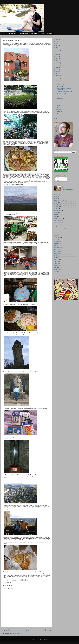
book (56, 199)
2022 (57, 46)
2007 (57, 78)
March (59, 112)
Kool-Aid (56, 230)
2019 (57, 52)
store (56, 255)
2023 (57, 43)
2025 (57, 41)
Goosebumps (58, 222)
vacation (9, 582)
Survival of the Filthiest (63, 94)
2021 (57, 48)
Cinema (42, 33)
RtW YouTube (24, 33)
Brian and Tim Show (59, 201)
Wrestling (50, 33)
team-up (56, 259)
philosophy (57, 242)
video (56, 271)
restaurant (57, 248)
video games (57, 273)
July (59, 103)
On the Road (57, 238)
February (60, 114)
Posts (57, 178)
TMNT (56, 263)
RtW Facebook (13, 33)
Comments (59, 180)
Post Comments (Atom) (15, 633)
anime (56, 197)
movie (56, 232)
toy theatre (57, 265)
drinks (56, 212)
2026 (57, 39)
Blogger (48, 640)
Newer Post (7, 630)
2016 (57, 59)
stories (56, 257)
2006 (57, 80)
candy (56, 203)
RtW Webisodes (58, 252)
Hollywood (57, 226)
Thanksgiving (58, 261)
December (60, 82)
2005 (57, 119)
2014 (57, 63)
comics (56, 208)
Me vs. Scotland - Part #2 (63, 96)
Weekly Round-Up (59, 275)
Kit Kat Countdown (59, 228)
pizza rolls (57, 244)
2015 (57, 61)
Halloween (57, 224)
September (60, 99)
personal (56, 240)
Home (5, 33)
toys (55, 267)
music (56, 234)
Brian (65, 187)
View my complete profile (68, 189)
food (55, 216)
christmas (57, 206)
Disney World (58, 210)
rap (55, 246)
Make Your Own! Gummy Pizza (65, 92)
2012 (57, 67)
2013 (57, 65)
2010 (57, 71)
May (59, 107)
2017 (57, 56)
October (59, 86)
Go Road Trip (58, 220)
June (59, 105)
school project (58, 253)
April (59, 109)
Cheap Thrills (58, 204)
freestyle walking (58, 218)
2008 (57, 76)
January (59, 116)
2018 (57, 54)
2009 (57, 74)
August (59, 101)
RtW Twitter (34, 33)
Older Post (47, 630)
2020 (57, 50)
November (60, 84)
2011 (57, 69)
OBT (55, 236)
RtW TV (56, 250)
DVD (56, 214)
